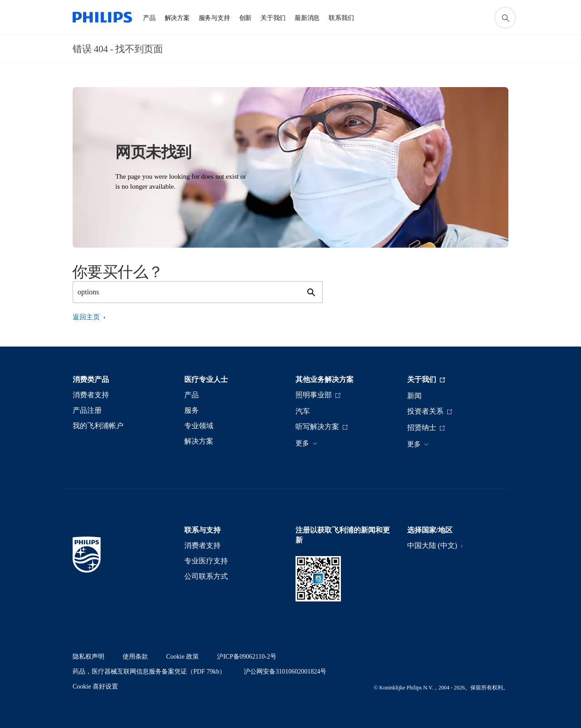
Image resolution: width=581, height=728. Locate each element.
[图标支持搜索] (505, 18)
